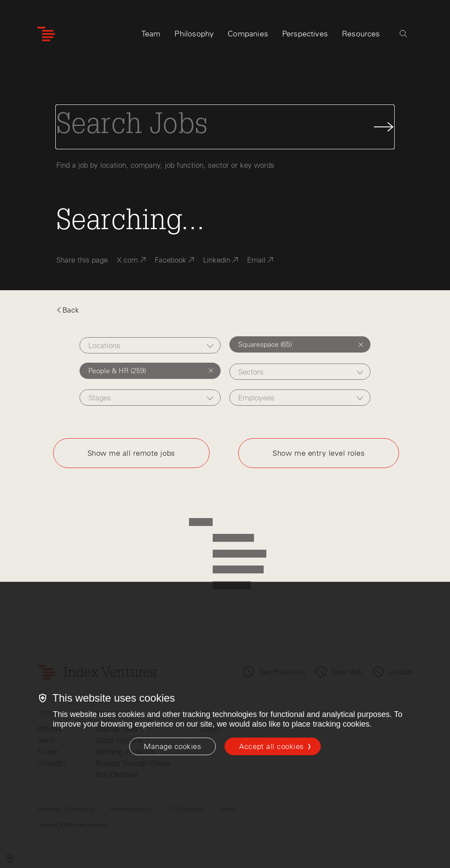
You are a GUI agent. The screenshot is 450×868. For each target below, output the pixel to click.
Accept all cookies (271, 746)
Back (68, 310)
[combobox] (150, 345)
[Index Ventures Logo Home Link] (46, 34)
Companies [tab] (248, 34)
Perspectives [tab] (305, 34)
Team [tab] (151, 34)
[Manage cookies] (172, 746)
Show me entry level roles (319, 453)
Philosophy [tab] (194, 34)
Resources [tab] (361, 34)
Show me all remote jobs (131, 453)
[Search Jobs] (225, 127)
